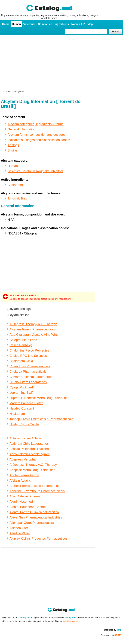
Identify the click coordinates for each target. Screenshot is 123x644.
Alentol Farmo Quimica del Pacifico (34, 512)
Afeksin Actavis (20, 481)
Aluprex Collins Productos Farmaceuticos (39, 539)
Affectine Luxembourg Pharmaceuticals (37, 491)
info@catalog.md (71, 621)
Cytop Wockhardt (22, 387)
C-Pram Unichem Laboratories (31, 377)
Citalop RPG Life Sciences (28, 356)
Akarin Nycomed (21, 502)
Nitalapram (17, 414)
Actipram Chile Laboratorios (29, 444)
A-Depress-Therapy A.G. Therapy (33, 324)
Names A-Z (78, 24)
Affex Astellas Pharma (25, 496)
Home (6, 24)
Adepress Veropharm (24, 459)
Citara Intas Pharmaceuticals (30, 366)
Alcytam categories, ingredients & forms (36, 124)
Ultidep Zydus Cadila (24, 424)
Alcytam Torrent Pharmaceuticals (33, 329)
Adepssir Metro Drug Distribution (32, 470)
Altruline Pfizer (20, 533)
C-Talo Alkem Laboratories (28, 382)
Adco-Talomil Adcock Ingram (30, 454)
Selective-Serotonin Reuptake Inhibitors (35, 171)
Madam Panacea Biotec (26, 403)
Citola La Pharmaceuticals (28, 372)
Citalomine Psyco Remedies (29, 350)
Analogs (13, 145)
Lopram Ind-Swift (21, 393)
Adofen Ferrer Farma (24, 475)
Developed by (111, 635)
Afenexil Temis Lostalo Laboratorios (35, 486)
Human (16, 24)
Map (90, 24)
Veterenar (29, 24)
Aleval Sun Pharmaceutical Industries (36, 517)
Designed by (113, 630)
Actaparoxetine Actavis (26, 438)
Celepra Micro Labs (23, 340)
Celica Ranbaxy (21, 345)
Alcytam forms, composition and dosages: (37, 135)
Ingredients (62, 24)
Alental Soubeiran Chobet (28, 507)
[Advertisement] (61, 61)
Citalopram (15, 185)
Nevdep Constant (22, 408)
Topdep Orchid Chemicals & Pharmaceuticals (41, 419)
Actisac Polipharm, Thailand (29, 449)
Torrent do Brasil (18, 199)
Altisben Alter (19, 528)
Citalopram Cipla (21, 361)
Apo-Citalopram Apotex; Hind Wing (34, 335)
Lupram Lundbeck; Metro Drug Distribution (39, 398)
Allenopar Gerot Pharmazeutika (32, 523)
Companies (45, 24)
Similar (12, 150)
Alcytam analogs (19, 309)
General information (21, 129)
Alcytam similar (18, 315)
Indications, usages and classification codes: (39, 140)
